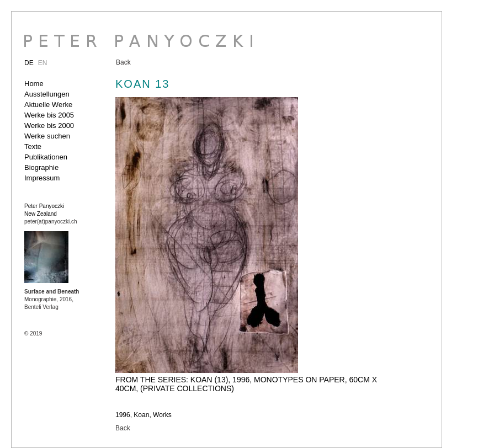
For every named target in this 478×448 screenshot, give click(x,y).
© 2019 (33, 334)
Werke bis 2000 (49, 126)
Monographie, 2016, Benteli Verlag (52, 299)
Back (123, 62)
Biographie (41, 167)
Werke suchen (47, 136)
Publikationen (46, 157)
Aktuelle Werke (48, 105)
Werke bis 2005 (49, 115)
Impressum (42, 178)
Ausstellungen (47, 94)
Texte (33, 146)
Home (34, 84)
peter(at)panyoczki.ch (51, 222)
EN (43, 63)
